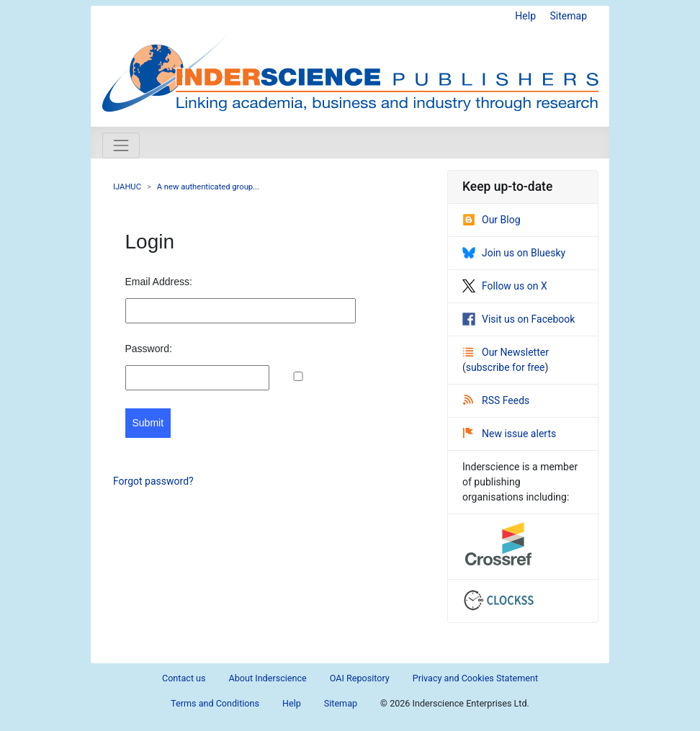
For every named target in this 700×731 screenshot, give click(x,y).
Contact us (184, 678)
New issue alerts (510, 434)
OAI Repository (360, 678)
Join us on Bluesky (514, 253)
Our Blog (492, 220)
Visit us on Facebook (519, 319)
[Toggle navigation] (121, 145)
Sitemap (569, 16)
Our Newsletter (506, 352)
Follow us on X (505, 286)
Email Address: (159, 282)
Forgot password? (153, 481)
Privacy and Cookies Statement (475, 678)
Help (525, 16)
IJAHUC (127, 187)
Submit (148, 423)
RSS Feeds (496, 400)
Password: (149, 349)
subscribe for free (506, 367)
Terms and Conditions (215, 703)
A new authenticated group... (208, 187)
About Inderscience (268, 678)
